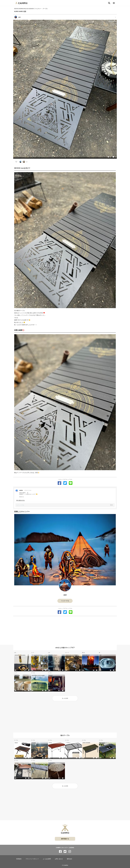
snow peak (34, 743)
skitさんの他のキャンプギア (65, 648)
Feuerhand (51, 675)
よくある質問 (47, 859)
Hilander (16, 743)
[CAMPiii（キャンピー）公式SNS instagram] (70, 852)
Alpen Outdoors (102, 743)
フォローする (65, 601)
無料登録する (65, 839)
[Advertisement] (65, 631)
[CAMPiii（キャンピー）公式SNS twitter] (65, 852)
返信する (22, 497)
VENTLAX (33, 763)
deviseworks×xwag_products (20, 655)
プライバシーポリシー (32, 859)
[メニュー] (114, 3)
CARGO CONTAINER (86, 743)
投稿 (111, 505)
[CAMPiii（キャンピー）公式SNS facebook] (60, 852)
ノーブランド (68, 743)
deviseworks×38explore (53, 655)
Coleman (50, 743)
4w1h (100, 655)
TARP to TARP (17, 675)
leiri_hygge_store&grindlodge (37, 655)
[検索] (109, 3)
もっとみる (65, 698)
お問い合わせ (59, 859)
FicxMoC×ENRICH (52, 763)
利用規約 (19, 859)
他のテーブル (65, 735)
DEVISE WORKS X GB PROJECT (71, 655)
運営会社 (69, 859)
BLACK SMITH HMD (86, 655)
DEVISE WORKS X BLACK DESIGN (38, 675)
